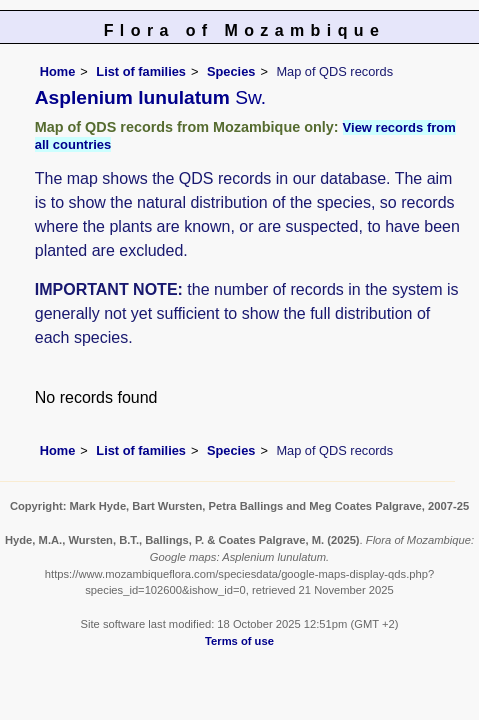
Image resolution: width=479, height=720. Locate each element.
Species (231, 71)
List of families (141, 71)
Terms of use (239, 641)
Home (58, 71)
